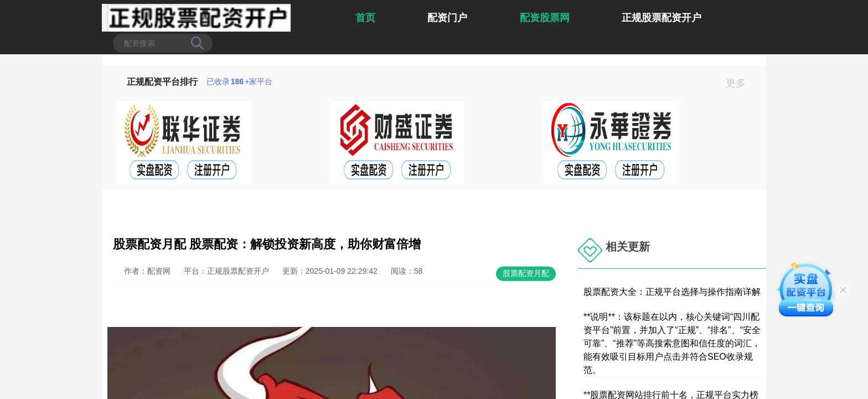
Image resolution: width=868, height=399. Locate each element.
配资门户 (447, 18)
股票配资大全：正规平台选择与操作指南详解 (672, 292)
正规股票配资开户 (662, 18)
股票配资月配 (526, 273)
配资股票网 (545, 18)
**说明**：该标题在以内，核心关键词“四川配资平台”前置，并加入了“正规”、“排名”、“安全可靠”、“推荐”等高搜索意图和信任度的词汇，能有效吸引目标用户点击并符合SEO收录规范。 (672, 343)
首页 (365, 18)
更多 (740, 83)
